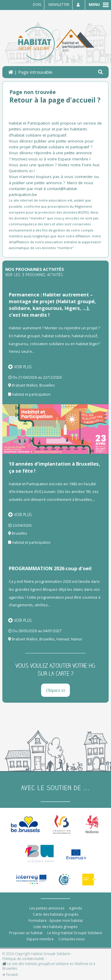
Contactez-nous (72, 939)
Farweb (10, 975)
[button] (100, 72)
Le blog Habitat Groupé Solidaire (75, 933)
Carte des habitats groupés (56, 914)
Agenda (75, 908)
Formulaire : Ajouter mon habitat (56, 921)
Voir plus (20, 367)
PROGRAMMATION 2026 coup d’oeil (50, 568)
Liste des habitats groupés (55, 927)
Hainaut (63, 639)
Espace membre (40, 939)
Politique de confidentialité (23, 959)
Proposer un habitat (26, 933)
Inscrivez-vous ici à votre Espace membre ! (51, 159)
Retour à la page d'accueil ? (55, 100)
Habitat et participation (31, 394)
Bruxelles (47, 385)
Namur (77, 639)
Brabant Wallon (25, 385)
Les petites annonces (47, 908)
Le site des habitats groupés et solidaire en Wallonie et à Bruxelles (49, 966)
